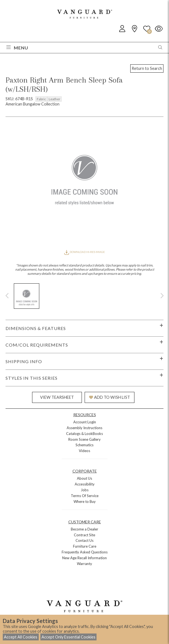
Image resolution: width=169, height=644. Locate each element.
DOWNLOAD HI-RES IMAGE (84, 252)
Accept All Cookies (21, 637)
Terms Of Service (85, 496)
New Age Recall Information (84, 558)
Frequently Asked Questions (85, 552)
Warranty (84, 564)
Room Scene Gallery (84, 439)
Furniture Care (85, 546)
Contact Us (84, 540)
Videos (84, 451)
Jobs (85, 490)
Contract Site (84, 535)
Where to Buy (85, 502)
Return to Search (147, 68)
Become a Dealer (84, 529)
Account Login (85, 422)
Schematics (84, 445)
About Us (84, 478)
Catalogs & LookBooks (84, 434)
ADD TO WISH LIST (110, 397)
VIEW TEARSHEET (57, 397)
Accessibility (85, 484)
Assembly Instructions (84, 428)
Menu (17, 48)
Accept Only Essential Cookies (68, 637)
